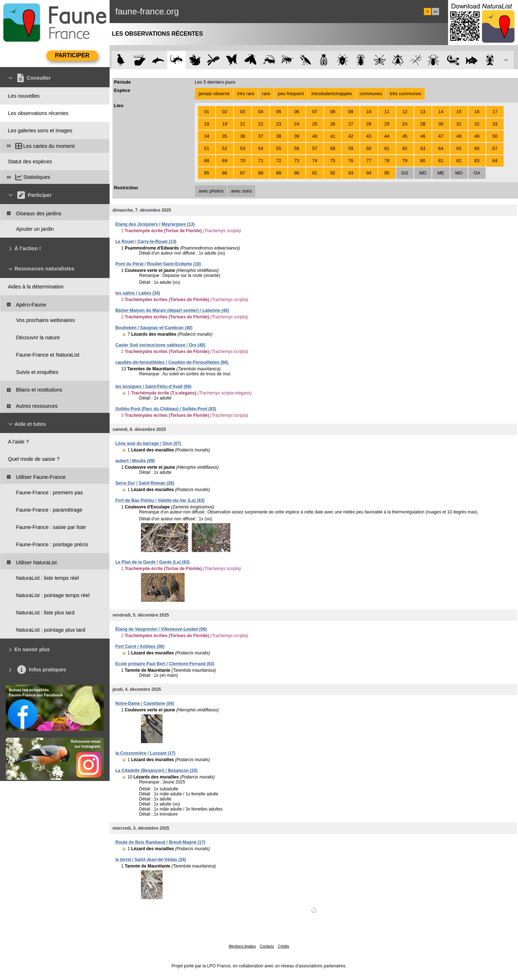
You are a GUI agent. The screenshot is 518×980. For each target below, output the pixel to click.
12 (405, 112)
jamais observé (214, 94)
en (435, 12)
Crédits (284, 946)
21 (243, 124)
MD (423, 173)
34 (207, 136)
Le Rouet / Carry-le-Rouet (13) (146, 242)
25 (315, 124)
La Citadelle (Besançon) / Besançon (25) (156, 771)
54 (261, 148)
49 (477, 136)
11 (387, 112)
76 (351, 161)
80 (423, 161)
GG (405, 173)
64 (441, 148)
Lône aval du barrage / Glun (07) (148, 443)
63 (423, 148)
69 (225, 161)
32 (477, 124)
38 (279, 136)
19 (225, 124)
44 (387, 136)
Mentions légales (242, 946)
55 (279, 148)
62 (405, 148)
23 (279, 124)
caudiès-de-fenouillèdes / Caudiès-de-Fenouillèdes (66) (172, 362)
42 (351, 136)
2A (405, 124)
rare (266, 94)
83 (477, 161)
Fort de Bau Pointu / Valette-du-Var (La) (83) (160, 500)
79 (405, 161)
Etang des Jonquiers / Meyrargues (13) (155, 224)
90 (297, 173)
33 (495, 124)
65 (459, 148)
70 (243, 161)
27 (351, 124)
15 (459, 112)
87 (243, 173)
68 (207, 161)
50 (495, 136)
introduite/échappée (332, 94)
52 (225, 148)
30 (441, 124)
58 (333, 148)
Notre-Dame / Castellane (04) (145, 703)
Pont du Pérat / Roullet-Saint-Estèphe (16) (158, 264)
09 (351, 112)
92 (333, 173)
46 (423, 136)
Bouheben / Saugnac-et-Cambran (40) (154, 328)
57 (315, 148)
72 (279, 161)
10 (369, 112)
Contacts (267, 946)
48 (459, 136)
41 (333, 136)
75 (333, 161)
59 (351, 148)
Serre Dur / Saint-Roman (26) (145, 483)
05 (279, 112)
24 (297, 124)
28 (369, 124)
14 (441, 112)
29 (387, 124)
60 (369, 148)
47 (441, 136)
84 (495, 161)
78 (387, 161)
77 (369, 161)
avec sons (242, 191)
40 (315, 136)
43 (369, 136)
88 (261, 173)
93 (351, 173)
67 (495, 148)
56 (297, 148)
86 (225, 173)
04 (261, 112)
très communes (405, 94)
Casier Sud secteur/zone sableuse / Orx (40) (160, 345)
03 (243, 112)
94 (369, 173)
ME (441, 173)
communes (371, 94)
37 (261, 136)
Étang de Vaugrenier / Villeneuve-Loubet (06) (161, 629)
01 (207, 112)
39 (297, 136)
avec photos (211, 191)
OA (477, 173)
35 (225, 136)
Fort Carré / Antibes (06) (140, 646)
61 (387, 148)
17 (495, 112)
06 (297, 112)
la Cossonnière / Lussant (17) (145, 753)
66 (477, 148)
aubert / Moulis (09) (135, 461)
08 (333, 112)
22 (261, 124)
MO (459, 173)
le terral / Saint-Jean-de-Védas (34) (151, 860)
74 (315, 161)
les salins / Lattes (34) (138, 293)
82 (459, 161)
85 (207, 173)
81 (441, 161)
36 (243, 136)
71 (261, 161)
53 (243, 148)
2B (423, 124)
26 (333, 124)
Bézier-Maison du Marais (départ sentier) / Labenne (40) (172, 310)
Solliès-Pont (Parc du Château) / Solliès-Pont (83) (166, 409)
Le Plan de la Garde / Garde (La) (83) (152, 562)
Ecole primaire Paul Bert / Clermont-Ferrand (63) (165, 664)
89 (279, 173)
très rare (246, 94)
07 (315, 112)
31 (459, 124)
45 (405, 136)
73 (297, 161)
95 (387, 173)
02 (225, 112)
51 (207, 148)
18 (207, 124)
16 (477, 112)
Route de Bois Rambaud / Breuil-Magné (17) (160, 842)
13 (423, 112)
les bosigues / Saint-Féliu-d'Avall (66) (153, 387)
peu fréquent (291, 94)
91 (315, 173)
